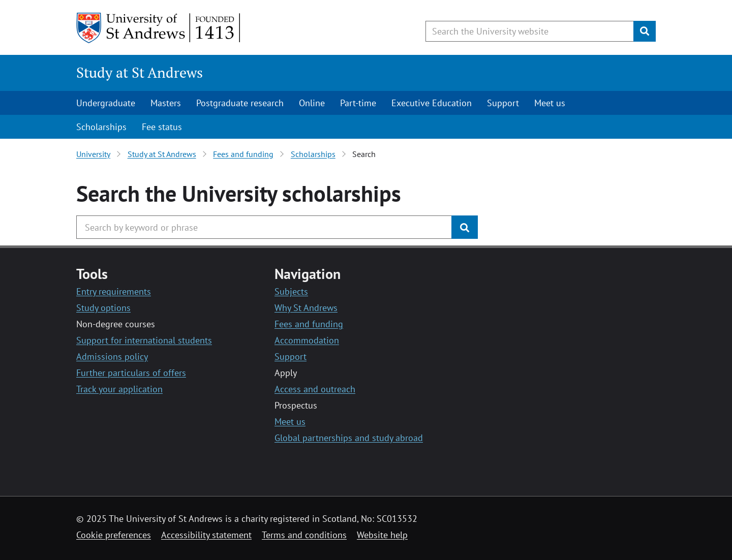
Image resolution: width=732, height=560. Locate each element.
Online (312, 103)
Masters (166, 103)
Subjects (291, 291)
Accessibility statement (206, 535)
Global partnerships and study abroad (349, 438)
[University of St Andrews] (159, 28)
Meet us (550, 103)
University (93, 154)
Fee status (162, 127)
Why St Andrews (306, 308)
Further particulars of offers (131, 373)
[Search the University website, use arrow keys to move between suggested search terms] (530, 31)
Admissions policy (112, 356)
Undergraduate (106, 103)
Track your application (119, 389)
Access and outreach (315, 389)
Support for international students (144, 340)
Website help (382, 535)
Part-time (358, 103)
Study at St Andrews (140, 72)
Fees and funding (243, 154)
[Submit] (645, 31)
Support (503, 103)
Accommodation (307, 340)
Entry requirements (114, 291)
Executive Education (432, 103)
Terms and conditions (304, 535)
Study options (103, 308)
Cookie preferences (114, 535)
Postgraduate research (240, 103)
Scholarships (101, 127)
